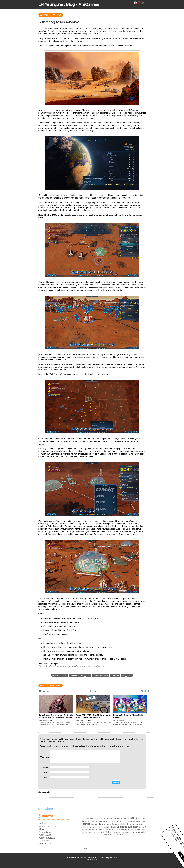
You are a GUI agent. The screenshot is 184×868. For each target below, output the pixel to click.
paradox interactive (101, 675)
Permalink (43, 666)
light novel (92, 832)
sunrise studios (130, 821)
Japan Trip (45, 841)
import (98, 832)
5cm (89, 821)
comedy (110, 834)
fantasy (142, 824)
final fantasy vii (100, 830)
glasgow (121, 830)
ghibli (103, 832)
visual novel (117, 824)
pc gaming (115, 675)
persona (138, 821)
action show (134, 824)
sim (123, 675)
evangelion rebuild (110, 819)
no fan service (119, 832)
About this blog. (92, 860)
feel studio (102, 827)
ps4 (88, 827)
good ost (127, 830)
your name (86, 819)
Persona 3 (109, 824)
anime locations (112, 827)
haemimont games (60, 675)
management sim (77, 675)
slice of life (126, 824)
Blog (42, 829)
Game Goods (46, 832)
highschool (109, 821)
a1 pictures (109, 832)
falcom (101, 819)
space (130, 675)
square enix (114, 830)
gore (103, 824)
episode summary (128, 827)
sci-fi (122, 821)
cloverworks (136, 832)
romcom (92, 830)
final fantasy (94, 827)
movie (120, 819)
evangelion (126, 819)
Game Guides (46, 835)
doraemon (128, 832)
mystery (116, 821)
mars (88, 675)
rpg (138, 819)
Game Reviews (51, 15)
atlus (133, 818)
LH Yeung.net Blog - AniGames (69, 4)
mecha (84, 827)
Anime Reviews (47, 826)
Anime (43, 823)
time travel (94, 819)
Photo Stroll (46, 843)
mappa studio (119, 834)
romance (102, 821)
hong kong (95, 821)
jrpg (108, 830)
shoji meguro (136, 830)
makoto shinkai (96, 824)
